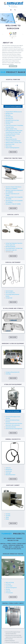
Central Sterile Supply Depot (13, 603)
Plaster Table (9, 137)
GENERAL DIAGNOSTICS (13, 439)
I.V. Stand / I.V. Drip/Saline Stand (13, 141)
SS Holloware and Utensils (13, 308)
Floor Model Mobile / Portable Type (14, 248)
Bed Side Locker (9, 113)
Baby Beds (8, 115)
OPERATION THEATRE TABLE (13, 158)
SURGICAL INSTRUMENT (13, 262)
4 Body (7, 517)
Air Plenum (8, 584)
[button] (3, 34)
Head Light (8, 473)
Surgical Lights (13, 215)
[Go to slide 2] (12, 38)
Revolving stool (9, 119)
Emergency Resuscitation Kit (13, 372)
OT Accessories (9, 593)
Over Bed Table (9, 117)
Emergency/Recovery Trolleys (13, 134)
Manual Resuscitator (11, 475)
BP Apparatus (9, 469)
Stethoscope (9, 471)
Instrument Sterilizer (11, 427)
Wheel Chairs (9, 146)
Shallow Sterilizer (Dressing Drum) (14, 429)
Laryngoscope (9, 298)
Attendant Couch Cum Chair (12, 120)
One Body (8, 514)
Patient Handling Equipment (12, 148)
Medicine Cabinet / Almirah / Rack (14, 142)
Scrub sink (8, 591)
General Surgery (9, 291)
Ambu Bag (8, 374)
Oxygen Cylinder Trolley (11, 129)
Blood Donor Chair (10, 144)
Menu (11, 10)
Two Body (8, 516)
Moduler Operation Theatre (13, 554)
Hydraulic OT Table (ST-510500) (13, 204)
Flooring (8, 589)
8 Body (7, 519)
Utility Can (8, 468)
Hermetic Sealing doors (11, 588)
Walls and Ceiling (10, 582)
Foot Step (8, 124)
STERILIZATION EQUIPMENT (13, 384)
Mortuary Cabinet (13, 485)
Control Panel (9, 586)
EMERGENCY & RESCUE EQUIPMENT (13, 344)
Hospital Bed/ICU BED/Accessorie (14, 112)
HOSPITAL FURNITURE (13, 80)
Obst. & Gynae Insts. (10, 293)
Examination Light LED (11, 250)
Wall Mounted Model (10, 247)
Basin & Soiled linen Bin (11, 139)
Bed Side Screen (9, 122)
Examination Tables (10, 136)
